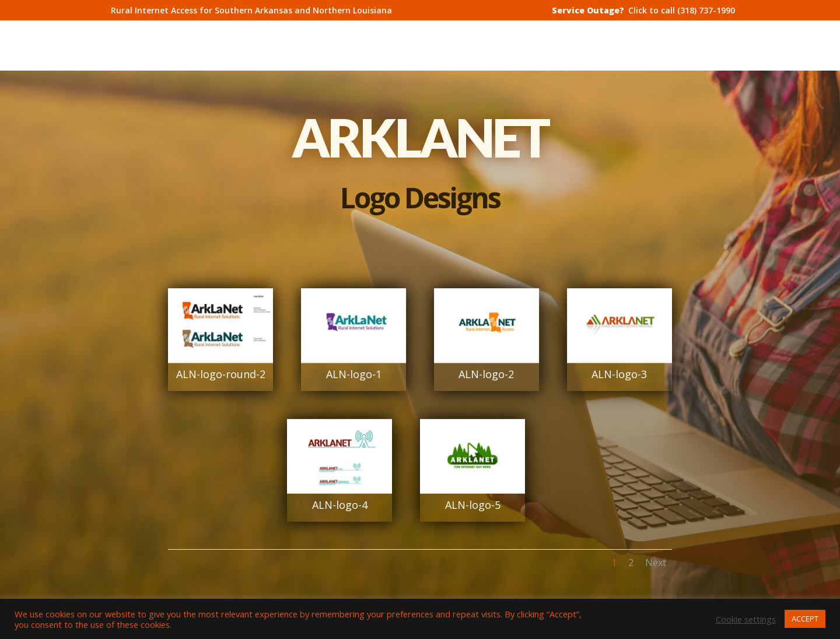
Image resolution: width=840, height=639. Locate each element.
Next (656, 563)
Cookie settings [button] (746, 619)
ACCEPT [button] (805, 619)
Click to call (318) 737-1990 (682, 11)
